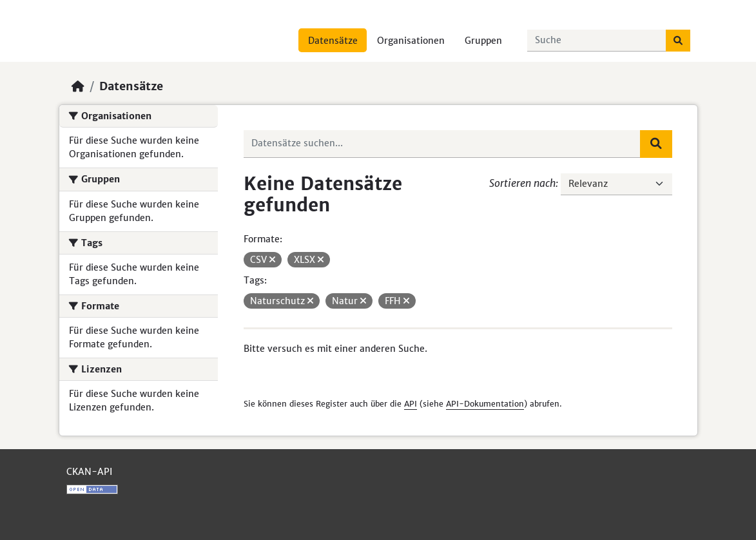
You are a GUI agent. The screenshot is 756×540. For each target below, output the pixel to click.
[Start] (78, 86)
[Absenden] (678, 41)
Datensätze (333, 41)
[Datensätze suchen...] (597, 41)
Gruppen (483, 41)
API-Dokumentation (485, 404)
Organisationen (411, 41)
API (411, 404)
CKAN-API (89, 472)
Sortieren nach (522, 183)
